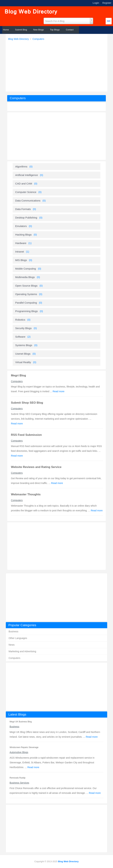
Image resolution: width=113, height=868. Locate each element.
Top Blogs (55, 30)
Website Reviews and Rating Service (36, 467)
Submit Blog (21, 30)
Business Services (19, 783)
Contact (70, 30)
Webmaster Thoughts (26, 494)
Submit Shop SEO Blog (27, 403)
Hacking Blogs (23, 235)
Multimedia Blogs (25, 277)
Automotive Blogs (19, 752)
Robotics (20, 320)
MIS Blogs (21, 260)
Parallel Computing (26, 303)
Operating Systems (26, 294)
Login (96, 3)
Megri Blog (18, 375)
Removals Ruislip (18, 778)
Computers (38, 39)
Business (13, 631)
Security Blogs (23, 328)
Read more (92, 737)
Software (20, 337)
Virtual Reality (23, 362)
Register (107, 3)
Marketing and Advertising (22, 651)
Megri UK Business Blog (21, 722)
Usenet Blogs (23, 354)
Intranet (20, 252)
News (12, 645)
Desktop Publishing (26, 218)
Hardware (21, 243)
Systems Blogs (24, 345)
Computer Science (26, 192)
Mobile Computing (26, 269)
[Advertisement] (57, 65)
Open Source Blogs (26, 286)
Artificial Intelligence (27, 175)
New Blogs (38, 30)
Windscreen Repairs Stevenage (24, 747)
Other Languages (18, 638)
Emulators (21, 226)
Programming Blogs (26, 311)
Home (6, 30)
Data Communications (28, 201)
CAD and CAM (24, 184)
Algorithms (21, 167)
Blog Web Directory (19, 39)
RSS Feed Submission (26, 435)
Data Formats (23, 209)
